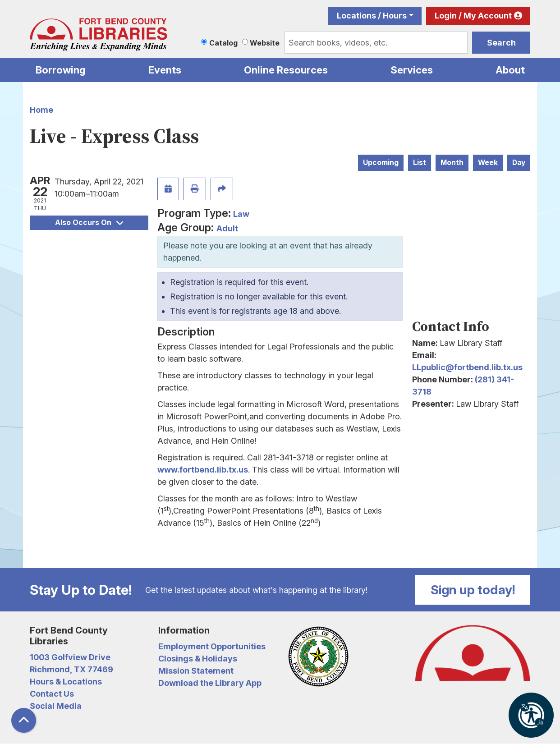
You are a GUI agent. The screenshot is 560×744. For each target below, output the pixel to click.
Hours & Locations (66, 682)
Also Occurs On (89, 223)
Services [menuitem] (412, 70)
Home (41, 110)
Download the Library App (210, 683)
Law (241, 214)
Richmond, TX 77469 (71, 669)
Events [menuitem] (165, 70)
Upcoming (381, 163)
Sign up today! (473, 590)
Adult (227, 228)
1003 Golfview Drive (70, 657)
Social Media (56, 706)
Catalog (223, 43)
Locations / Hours (372, 16)
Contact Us (52, 694)
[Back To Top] (24, 720)
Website (265, 43)
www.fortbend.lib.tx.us (203, 470)
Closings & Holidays (198, 659)
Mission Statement (196, 671)
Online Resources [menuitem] (286, 70)
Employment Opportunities (212, 646)
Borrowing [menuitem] (61, 70)
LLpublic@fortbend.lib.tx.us (467, 367)
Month (452, 163)
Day (519, 163)
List (420, 163)
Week (488, 163)
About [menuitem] (510, 70)
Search (501, 43)
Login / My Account (473, 16)
